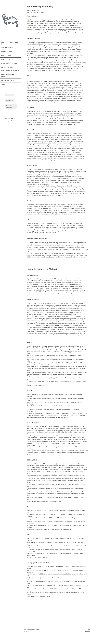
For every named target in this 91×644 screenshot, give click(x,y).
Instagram (9, 95)
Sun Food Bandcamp (9, 106)
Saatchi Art (9, 100)
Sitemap (37, 630)
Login (88, 630)
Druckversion (29, 630)
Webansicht (87, 632)
